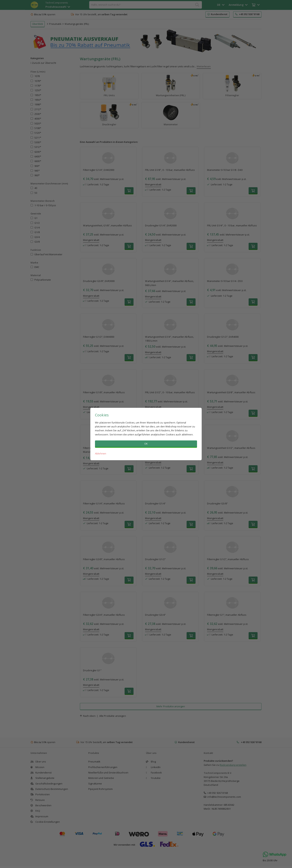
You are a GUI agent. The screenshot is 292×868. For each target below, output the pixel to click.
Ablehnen (101, 453)
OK (146, 444)
